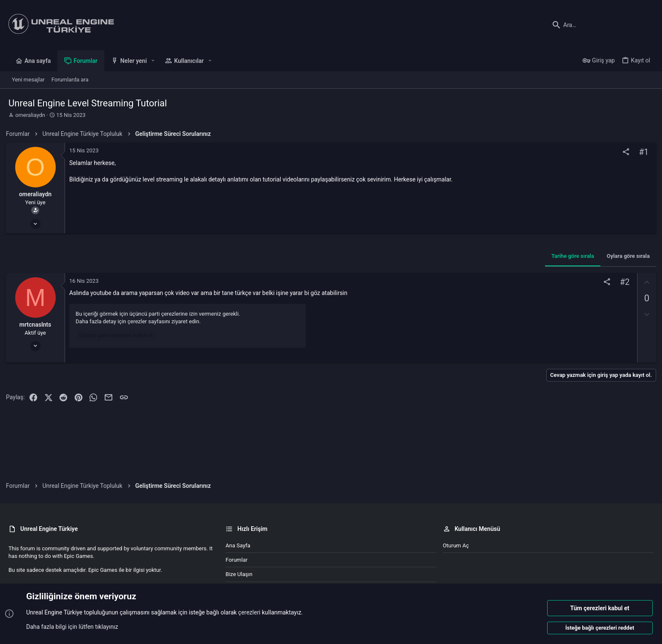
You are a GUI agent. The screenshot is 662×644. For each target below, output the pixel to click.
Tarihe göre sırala (570, 256)
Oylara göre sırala (626, 256)
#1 (641, 152)
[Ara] (601, 25)
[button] (153, 61)
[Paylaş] (623, 152)
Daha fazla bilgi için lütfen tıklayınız (72, 627)
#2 (622, 282)
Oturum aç (456, 545)
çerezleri (249, 613)
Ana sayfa (238, 545)
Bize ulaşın (239, 574)
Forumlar (236, 560)
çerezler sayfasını (151, 321)
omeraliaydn (30, 115)
